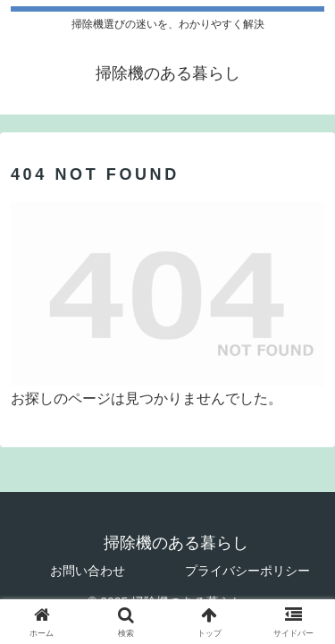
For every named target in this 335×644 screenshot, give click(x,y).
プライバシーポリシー (247, 571)
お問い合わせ (88, 571)
